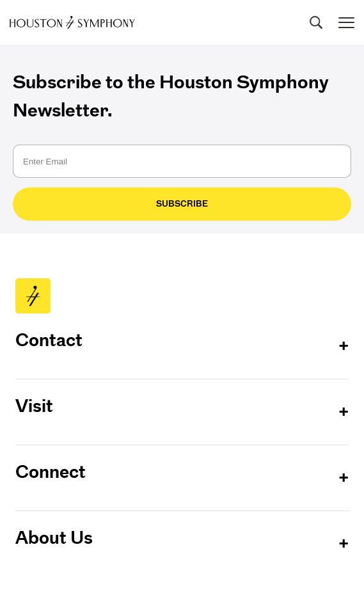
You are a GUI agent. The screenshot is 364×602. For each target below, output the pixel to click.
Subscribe (182, 204)
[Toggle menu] (346, 23)
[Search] (316, 22)
